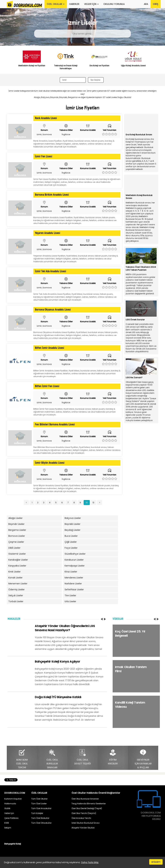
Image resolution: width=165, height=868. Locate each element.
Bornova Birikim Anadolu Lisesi (52, 195)
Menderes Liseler (74, 578)
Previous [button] (12, 62)
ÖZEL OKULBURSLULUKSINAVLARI (52, 759)
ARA (146, 4)
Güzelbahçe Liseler (75, 554)
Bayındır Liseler (16, 524)
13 (93, 503)
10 (87, 503)
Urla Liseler (70, 601)
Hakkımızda (10, 804)
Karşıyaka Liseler (17, 566)
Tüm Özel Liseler (39, 804)
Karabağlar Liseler (18, 560)
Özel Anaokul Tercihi (81, 818)
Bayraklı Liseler (73, 524)
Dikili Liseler (14, 548)
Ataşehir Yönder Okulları (83, 828)
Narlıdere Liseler (73, 584)
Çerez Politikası (11, 818)
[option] (32, 61)
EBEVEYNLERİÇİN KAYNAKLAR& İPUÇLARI (143, 759)
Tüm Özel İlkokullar (40, 818)
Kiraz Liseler (71, 572)
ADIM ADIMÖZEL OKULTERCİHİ (22, 759)
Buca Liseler (71, 536)
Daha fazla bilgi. (90, 862)
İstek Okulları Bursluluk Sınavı (86, 823)
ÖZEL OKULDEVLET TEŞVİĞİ (82, 757)
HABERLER (74, 4)
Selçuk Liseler (16, 595)
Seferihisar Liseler (74, 589)
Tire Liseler (70, 595)
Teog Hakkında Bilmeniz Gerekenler (89, 804)
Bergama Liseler (17, 530)
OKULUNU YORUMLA (114, 4)
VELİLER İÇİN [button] (91, 4)
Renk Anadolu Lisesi (46, 118)
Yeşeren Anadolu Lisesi (48, 233)
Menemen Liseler (18, 584)
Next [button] (153, 62)
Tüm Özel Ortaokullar (41, 823)
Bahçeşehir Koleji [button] (13, 844)
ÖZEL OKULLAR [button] (56, 4)
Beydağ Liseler (73, 530)
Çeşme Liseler (16, 542)
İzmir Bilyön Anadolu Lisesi (50, 463)
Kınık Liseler (15, 572)
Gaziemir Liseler (17, 554)
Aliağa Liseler (15, 518)
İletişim (8, 828)
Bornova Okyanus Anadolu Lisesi (53, 310)
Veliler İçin (9, 813)
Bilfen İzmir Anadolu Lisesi (50, 348)
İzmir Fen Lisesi (44, 157)
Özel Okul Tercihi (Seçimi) (84, 813)
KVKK (7, 823)
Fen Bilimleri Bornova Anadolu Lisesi (55, 425)
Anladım (156, 862)
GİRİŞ (156, 4)
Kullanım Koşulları (13, 799)
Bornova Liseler (17, 536)
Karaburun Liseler (74, 560)
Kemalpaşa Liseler (75, 566)
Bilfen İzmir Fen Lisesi (47, 386)
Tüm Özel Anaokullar (41, 808)
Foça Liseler (71, 548)
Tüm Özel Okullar (39, 799)
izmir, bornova (44, 134)
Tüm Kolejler (37, 813)
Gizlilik (7, 808)
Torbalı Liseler (16, 601)
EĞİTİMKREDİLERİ (113, 757)
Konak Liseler (15, 578)
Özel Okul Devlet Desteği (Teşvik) (87, 808)
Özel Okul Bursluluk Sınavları (85, 799)
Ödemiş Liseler (17, 589)
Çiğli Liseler (71, 542)
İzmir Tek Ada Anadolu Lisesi (51, 271)
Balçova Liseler (73, 518)
